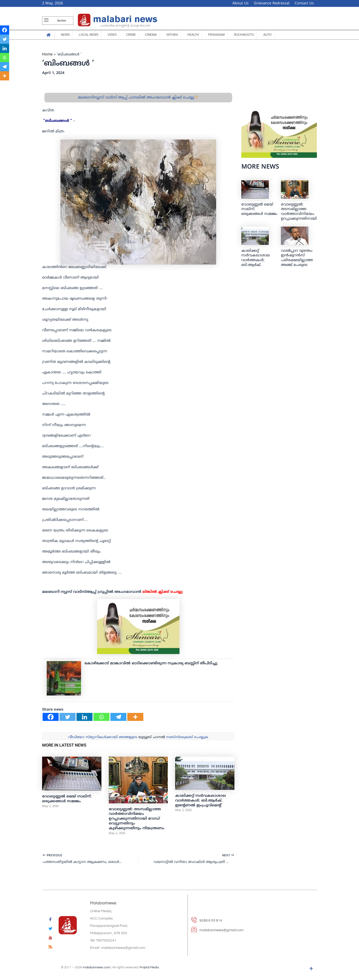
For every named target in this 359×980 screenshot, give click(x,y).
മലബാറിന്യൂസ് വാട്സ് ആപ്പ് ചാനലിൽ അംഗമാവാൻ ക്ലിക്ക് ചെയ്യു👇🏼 (138, 99)
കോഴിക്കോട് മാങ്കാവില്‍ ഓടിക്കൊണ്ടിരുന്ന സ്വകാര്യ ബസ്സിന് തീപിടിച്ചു (151, 665)
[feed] (50, 948)
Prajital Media (149, 968)
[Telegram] (118, 718)
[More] (135, 718)
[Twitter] (68, 718)
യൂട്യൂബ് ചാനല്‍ (152, 739)
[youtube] (50, 939)
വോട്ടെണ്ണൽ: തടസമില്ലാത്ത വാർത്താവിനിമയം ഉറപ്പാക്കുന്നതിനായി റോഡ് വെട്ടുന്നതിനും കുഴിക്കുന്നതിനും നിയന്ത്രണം (137, 820)
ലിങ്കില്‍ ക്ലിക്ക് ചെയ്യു (163, 593)
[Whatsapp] (101, 718)
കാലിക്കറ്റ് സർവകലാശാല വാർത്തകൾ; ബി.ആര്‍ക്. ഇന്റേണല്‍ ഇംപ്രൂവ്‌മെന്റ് (201, 802)
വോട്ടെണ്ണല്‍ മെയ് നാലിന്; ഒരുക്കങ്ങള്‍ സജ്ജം (67, 801)
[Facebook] (51, 718)
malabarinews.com (97, 968)
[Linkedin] (84, 718)
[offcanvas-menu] (46, 21)
